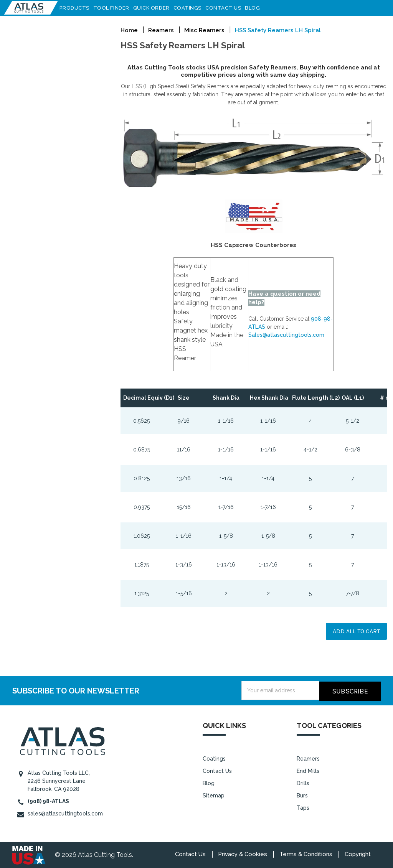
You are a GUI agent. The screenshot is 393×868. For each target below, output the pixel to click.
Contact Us (227, 8)
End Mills (308, 770)
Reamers (308, 758)
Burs (302, 795)
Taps (303, 807)
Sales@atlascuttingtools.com (286, 335)
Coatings (191, 8)
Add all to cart (356, 631)
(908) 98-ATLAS (48, 800)
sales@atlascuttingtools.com (65, 813)
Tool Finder (115, 8)
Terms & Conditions (306, 853)
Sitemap (214, 795)
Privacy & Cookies (243, 853)
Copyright (358, 853)
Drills (303, 782)
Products (78, 8)
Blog (256, 8)
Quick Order (155, 8)
